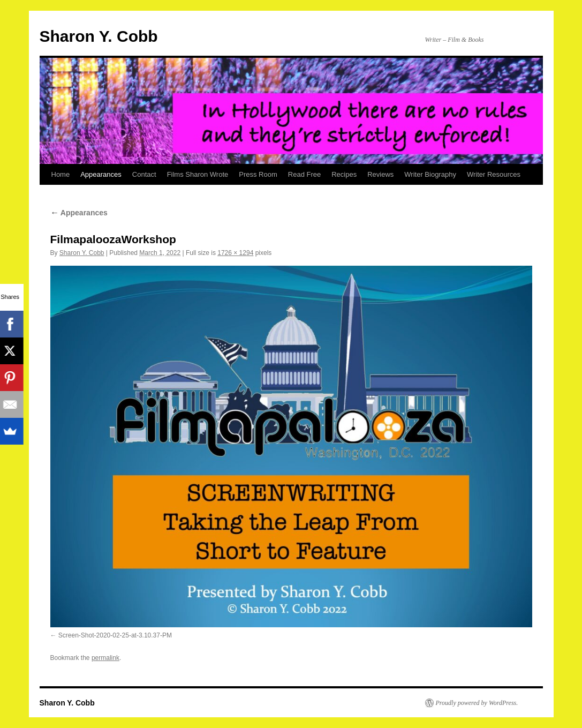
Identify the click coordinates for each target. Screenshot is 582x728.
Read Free (304, 174)
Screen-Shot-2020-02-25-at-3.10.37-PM (115, 635)
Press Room (258, 174)
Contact (144, 174)
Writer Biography (430, 174)
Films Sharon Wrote (198, 174)
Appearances (101, 174)
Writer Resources (494, 174)
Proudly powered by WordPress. (477, 703)
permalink (105, 658)
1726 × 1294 (235, 253)
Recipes (344, 174)
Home (61, 174)
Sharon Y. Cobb (99, 36)
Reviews (380, 174)
